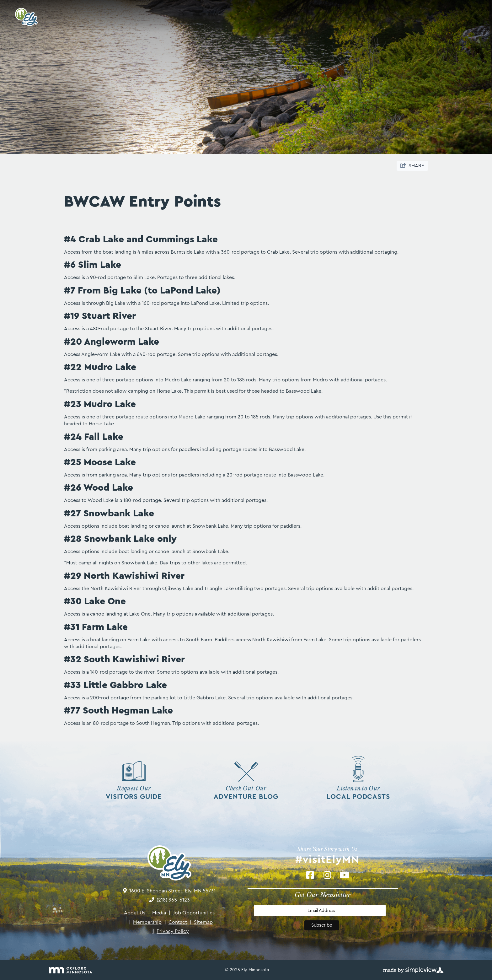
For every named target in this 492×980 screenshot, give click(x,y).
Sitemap (201, 922)
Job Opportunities (192, 913)
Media (157, 913)
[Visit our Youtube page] (345, 875)
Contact (176, 922)
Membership (145, 922)
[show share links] (412, 166)
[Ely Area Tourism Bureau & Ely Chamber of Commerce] (24, 17)
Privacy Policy (171, 931)
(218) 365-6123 (173, 900)
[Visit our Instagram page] (327, 875)
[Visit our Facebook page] (310, 875)
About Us (135, 913)
